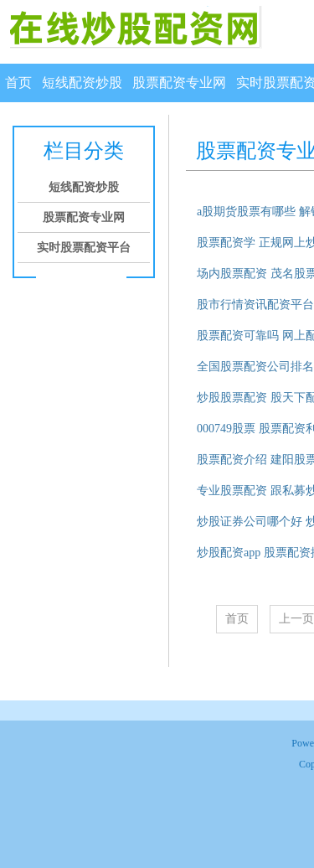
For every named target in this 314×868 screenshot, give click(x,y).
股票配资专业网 (179, 83)
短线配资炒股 (82, 83)
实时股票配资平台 (84, 248)
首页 (18, 83)
